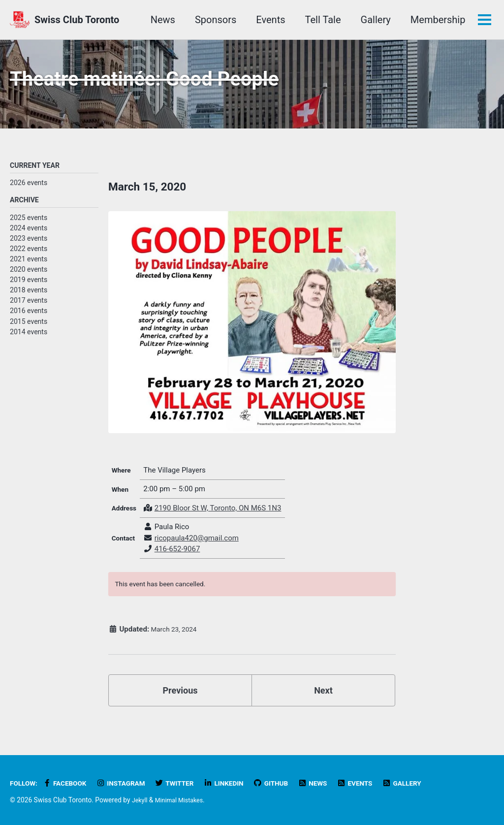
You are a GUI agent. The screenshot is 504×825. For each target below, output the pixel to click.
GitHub (290, 784)
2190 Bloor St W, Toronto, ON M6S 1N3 (221, 518)
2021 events (29, 268)
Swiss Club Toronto (77, 20)
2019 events (29, 288)
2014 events (29, 341)
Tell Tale (321, 20)
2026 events (29, 190)
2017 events (29, 309)
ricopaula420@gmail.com (200, 548)
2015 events (29, 330)
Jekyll (141, 800)
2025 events (29, 226)
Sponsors (214, 20)
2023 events (29, 247)
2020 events (29, 278)
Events (269, 20)
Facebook (69, 784)
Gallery (374, 20)
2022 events (29, 257)
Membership (436, 20)
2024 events (29, 237)
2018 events (29, 299)
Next (323, 708)
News (161, 20)
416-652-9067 (181, 560)
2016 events (29, 319)
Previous (180, 708)
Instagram (129, 784)
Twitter (188, 784)
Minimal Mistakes (183, 800)
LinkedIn (240, 784)
